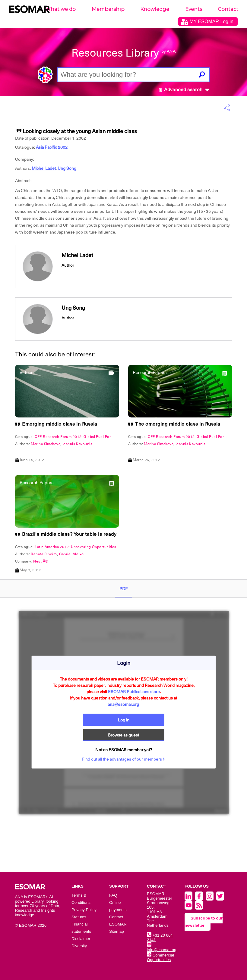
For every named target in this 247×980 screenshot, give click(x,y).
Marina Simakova (46, 444)
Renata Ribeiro (44, 554)
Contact (228, 9)
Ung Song (67, 168)
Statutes (79, 917)
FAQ (113, 895)
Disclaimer (81, 939)
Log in (124, 720)
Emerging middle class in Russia (60, 424)
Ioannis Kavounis (77, 444)
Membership (108, 9)
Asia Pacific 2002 (52, 147)
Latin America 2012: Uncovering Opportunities (75, 547)
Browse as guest (123, 735)
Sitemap (117, 931)
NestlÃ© (41, 561)
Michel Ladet (44, 168)
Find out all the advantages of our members (123, 759)
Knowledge (155, 9)
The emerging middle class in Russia (178, 424)
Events (194, 9)
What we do (60, 9)
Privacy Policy (84, 910)
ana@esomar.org (123, 704)
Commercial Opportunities (160, 957)
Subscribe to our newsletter (204, 922)
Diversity (79, 946)
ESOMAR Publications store (134, 692)
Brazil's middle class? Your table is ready (69, 534)
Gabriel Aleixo (71, 554)
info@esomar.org (162, 947)
